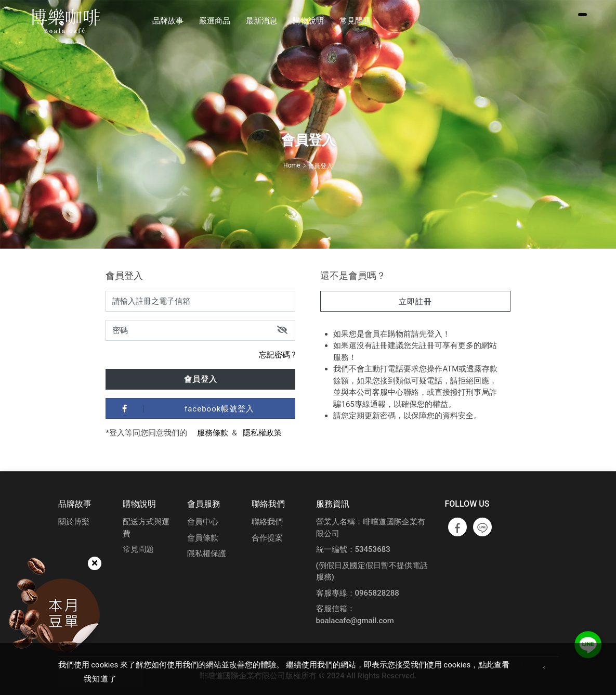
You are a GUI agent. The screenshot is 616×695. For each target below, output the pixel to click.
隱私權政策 (262, 433)
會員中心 (203, 522)
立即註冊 (415, 302)
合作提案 (267, 538)
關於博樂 (74, 522)
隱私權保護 (207, 554)
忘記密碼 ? (277, 355)
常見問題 (138, 549)
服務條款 (213, 433)
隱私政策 (527, 665)
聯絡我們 (267, 522)
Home (292, 165)
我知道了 (100, 679)
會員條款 (203, 538)
